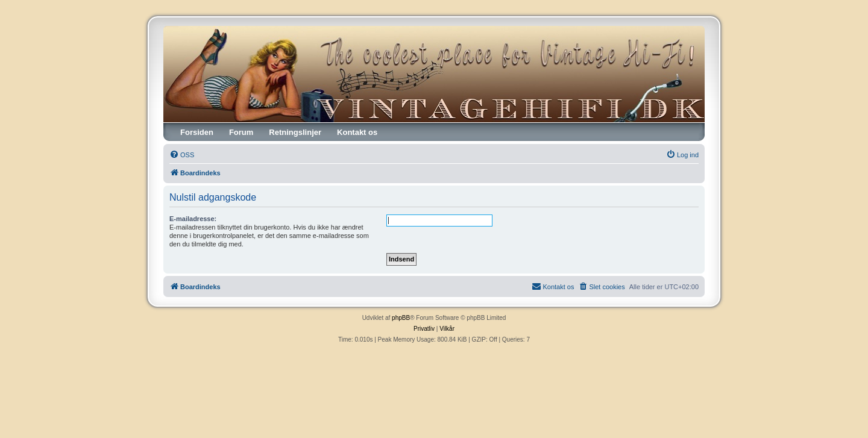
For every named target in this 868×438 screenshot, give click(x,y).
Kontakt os (357, 132)
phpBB (401, 318)
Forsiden (197, 132)
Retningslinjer (295, 132)
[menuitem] (182, 155)
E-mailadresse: (193, 219)
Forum (241, 132)
